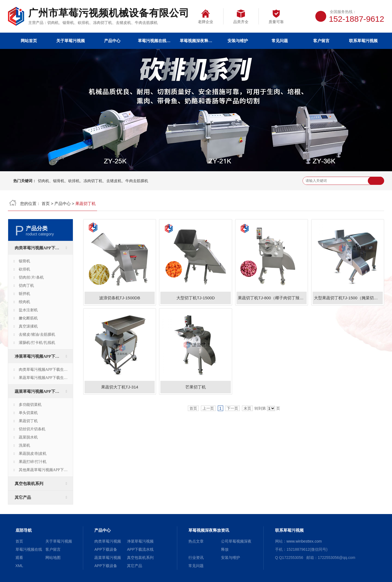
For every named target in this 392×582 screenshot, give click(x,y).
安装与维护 (238, 41)
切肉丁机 (26, 286)
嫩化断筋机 (28, 318)
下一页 (232, 408)
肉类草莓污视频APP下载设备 (41, 248)
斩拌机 (24, 294)
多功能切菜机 (30, 405)
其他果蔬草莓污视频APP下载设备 (46, 470)
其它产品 (23, 497)
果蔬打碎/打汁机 (33, 462)
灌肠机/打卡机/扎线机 (37, 343)
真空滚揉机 (28, 326)
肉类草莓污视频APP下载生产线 (45, 370)
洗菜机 (24, 445)
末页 (247, 408)
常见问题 (280, 41)
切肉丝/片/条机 (31, 277)
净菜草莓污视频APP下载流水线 (43, 356)
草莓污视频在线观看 (154, 41)
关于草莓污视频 (71, 41)
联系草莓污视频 (363, 41)
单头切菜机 (28, 413)
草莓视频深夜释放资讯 (196, 41)
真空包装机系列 (29, 484)
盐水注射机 (28, 310)
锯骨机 (24, 261)
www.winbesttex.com (304, 541)
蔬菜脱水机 (28, 437)
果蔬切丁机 (28, 421)
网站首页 (29, 41)
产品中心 (112, 41)
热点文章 (196, 541)
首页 (46, 203)
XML (19, 566)
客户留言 (321, 41)
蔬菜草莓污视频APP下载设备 (41, 391)
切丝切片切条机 (32, 429)
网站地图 (53, 558)
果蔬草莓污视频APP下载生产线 (45, 378)
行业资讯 (196, 558)
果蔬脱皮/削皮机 (33, 454)
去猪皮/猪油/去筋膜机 (37, 334)
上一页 (208, 408)
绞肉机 (24, 302)
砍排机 (24, 269)
